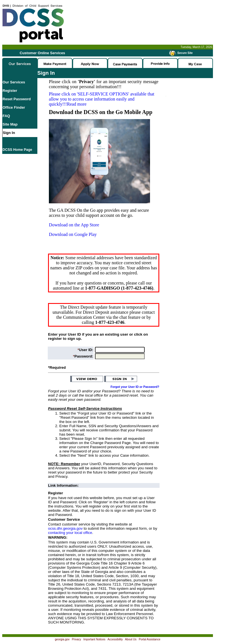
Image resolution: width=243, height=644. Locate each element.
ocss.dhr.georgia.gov (65, 528)
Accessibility (115, 639)
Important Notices (94, 639)
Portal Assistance (150, 639)
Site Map (10, 124)
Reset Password (17, 99)
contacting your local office (70, 533)
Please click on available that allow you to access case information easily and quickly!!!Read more (102, 99)
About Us (131, 639)
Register (10, 91)
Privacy (77, 639)
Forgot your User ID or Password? (135, 387)
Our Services (14, 82)
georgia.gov (62, 639)
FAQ (6, 116)
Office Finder (14, 107)
